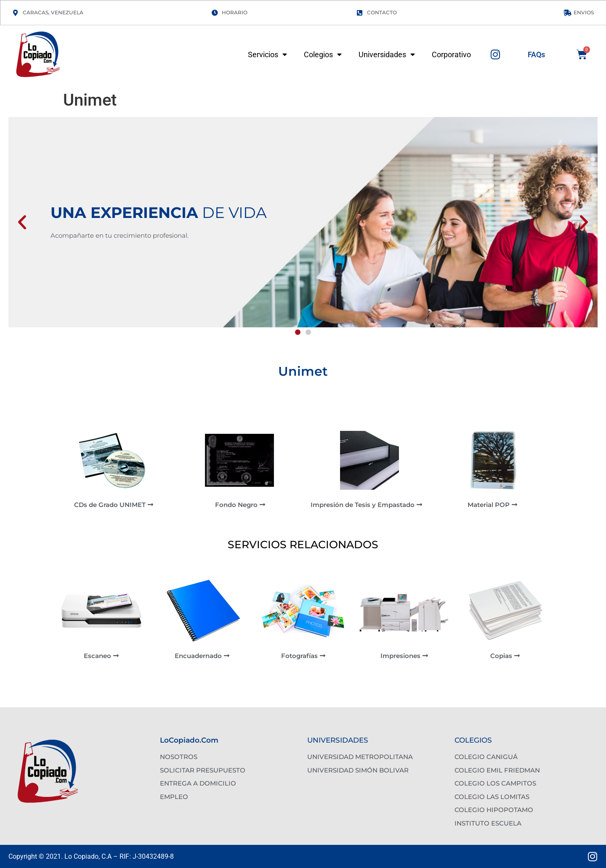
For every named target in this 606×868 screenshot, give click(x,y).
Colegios (323, 55)
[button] (22, 222)
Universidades (387, 55)
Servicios (267, 55)
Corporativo (451, 55)
